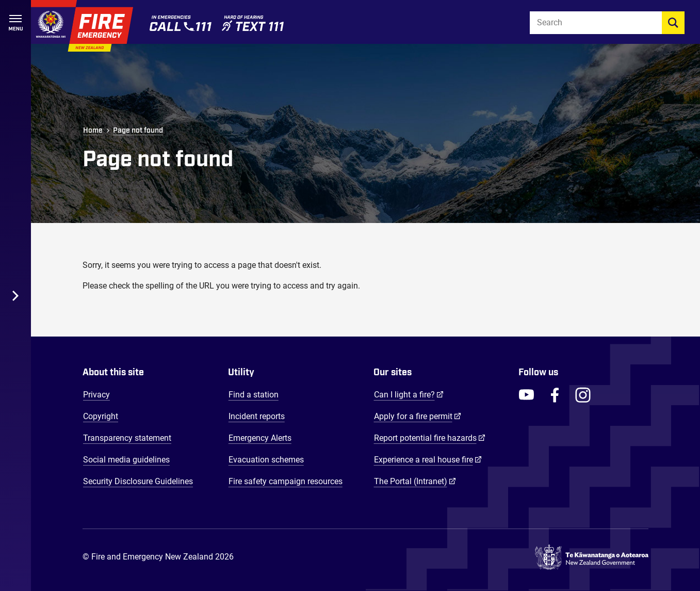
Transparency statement (127, 438)
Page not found (138, 131)
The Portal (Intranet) (415, 481)
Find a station (254, 395)
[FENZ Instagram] (583, 395)
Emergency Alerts (260, 438)
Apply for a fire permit (418, 416)
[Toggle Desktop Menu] (15, 295)
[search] (673, 23)
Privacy (96, 395)
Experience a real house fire (428, 459)
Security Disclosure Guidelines (138, 481)
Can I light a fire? (409, 394)
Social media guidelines (126, 460)
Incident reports (257, 416)
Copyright (101, 416)
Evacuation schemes (266, 460)
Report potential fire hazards (430, 438)
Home (93, 131)
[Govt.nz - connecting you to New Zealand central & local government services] (592, 557)
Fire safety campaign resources (286, 481)
